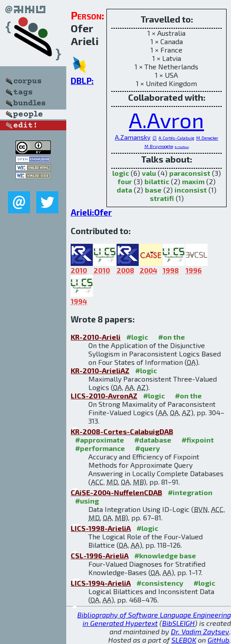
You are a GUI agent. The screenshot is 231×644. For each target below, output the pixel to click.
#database (153, 440)
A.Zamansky (133, 137)
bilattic (157, 181)
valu (149, 173)
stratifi (162, 198)
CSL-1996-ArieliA (100, 555)
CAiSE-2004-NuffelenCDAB (116, 492)
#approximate (100, 440)
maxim (193, 181)
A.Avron (167, 120)
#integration (190, 492)
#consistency (160, 583)
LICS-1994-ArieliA (101, 583)
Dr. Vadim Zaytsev (200, 631)
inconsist (191, 190)
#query (148, 448)
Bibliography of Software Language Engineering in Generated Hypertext (154, 619)
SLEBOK (184, 640)
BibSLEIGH (178, 623)
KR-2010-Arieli (96, 337)
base (153, 190)
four (125, 181)
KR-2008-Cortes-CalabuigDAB (122, 431)
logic (121, 173)
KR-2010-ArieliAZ (100, 370)
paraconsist (190, 173)
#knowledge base (165, 555)
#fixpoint (198, 440)
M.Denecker (207, 138)
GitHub (218, 640)
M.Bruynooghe (159, 146)
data (124, 190)
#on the (172, 337)
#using (87, 501)
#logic (137, 337)
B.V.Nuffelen (182, 147)
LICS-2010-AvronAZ (104, 396)
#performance (100, 448)
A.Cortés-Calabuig (176, 138)
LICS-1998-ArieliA (101, 528)
